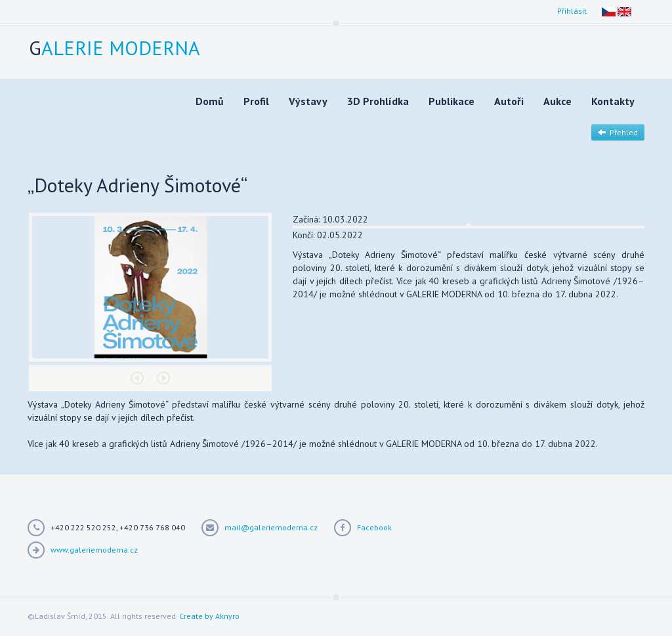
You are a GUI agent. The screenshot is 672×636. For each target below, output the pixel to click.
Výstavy (308, 101)
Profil (256, 101)
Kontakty (613, 101)
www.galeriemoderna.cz (94, 550)
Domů (210, 101)
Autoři (509, 101)
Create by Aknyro (209, 616)
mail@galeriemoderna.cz (271, 527)
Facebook (374, 527)
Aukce (557, 101)
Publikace (451, 101)
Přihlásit (572, 11)
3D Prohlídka (378, 101)
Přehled (618, 132)
